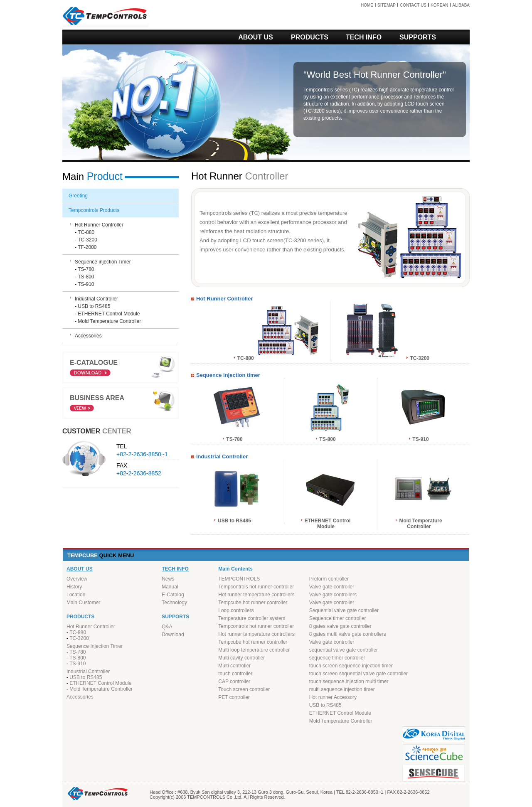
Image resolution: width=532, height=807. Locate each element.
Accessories (88, 336)
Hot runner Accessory (333, 697)
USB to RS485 (94, 306)
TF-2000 (87, 247)
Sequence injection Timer (103, 262)
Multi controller (234, 666)
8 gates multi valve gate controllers (348, 634)
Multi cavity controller (241, 658)
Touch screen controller (244, 689)
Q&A (167, 627)
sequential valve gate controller (344, 650)
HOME (367, 5)
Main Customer (83, 603)
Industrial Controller (96, 299)
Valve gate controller (332, 587)
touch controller (235, 674)
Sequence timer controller (338, 618)
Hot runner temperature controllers (256, 595)
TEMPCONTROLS (239, 579)
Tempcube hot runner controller (253, 603)
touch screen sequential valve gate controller (358, 674)
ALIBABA (461, 5)
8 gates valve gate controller (340, 626)
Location (76, 595)
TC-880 (86, 232)
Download (173, 635)
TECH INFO (364, 37)
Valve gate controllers (333, 595)
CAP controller (234, 682)
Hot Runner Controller (398, 75)
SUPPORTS (418, 37)
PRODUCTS (310, 37)
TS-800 (86, 277)
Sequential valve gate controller (344, 610)
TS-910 (86, 284)
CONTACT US (413, 5)
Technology (174, 603)
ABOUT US (256, 37)
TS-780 (86, 269)
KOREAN (439, 5)
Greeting (78, 196)
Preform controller (329, 579)
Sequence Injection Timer (95, 646)
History (74, 587)
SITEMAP (387, 5)
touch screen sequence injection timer (351, 666)
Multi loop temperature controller (254, 650)
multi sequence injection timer (342, 689)
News (168, 579)
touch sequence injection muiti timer (349, 682)
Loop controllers (236, 610)
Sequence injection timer (228, 375)
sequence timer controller (337, 658)
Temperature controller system (252, 618)
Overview (77, 579)
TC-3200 (87, 240)
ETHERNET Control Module (109, 314)
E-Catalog (173, 595)
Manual (170, 587)
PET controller (234, 697)
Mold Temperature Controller (109, 321)
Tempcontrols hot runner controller (256, 587)
